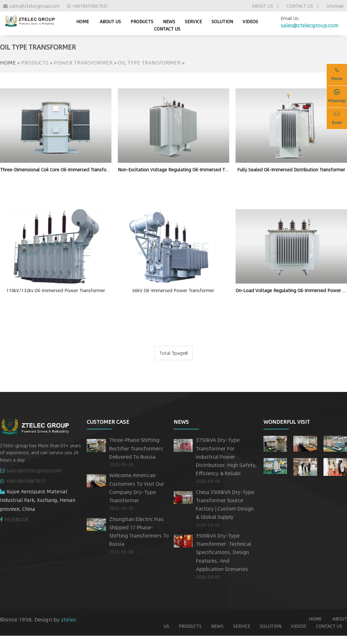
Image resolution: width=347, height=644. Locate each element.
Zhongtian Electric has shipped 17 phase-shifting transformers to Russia (139, 531)
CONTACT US (300, 6)
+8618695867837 (88, 6)
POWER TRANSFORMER (83, 62)
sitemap (335, 6)
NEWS (169, 21)
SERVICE (193, 21)
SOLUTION (222, 21)
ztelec (69, 619)
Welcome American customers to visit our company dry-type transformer (137, 488)
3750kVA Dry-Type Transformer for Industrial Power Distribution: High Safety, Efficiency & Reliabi (226, 456)
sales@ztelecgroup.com (31, 6)
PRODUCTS (142, 21)
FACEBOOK (17, 519)
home (83, 21)
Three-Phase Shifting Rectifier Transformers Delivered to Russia (136, 448)
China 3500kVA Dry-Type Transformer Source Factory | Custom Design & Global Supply (225, 504)
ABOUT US (262, 6)
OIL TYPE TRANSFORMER (149, 62)
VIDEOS (250, 21)
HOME (8, 62)
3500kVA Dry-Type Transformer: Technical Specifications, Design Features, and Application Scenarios (224, 552)
